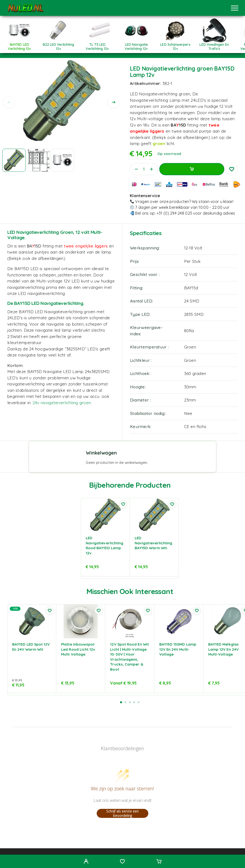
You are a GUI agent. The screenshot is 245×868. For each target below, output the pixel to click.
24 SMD (192, 301)
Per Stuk (193, 261)
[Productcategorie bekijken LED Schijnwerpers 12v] (175, 45)
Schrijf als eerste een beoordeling (122, 813)
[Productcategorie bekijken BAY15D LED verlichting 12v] (19, 45)
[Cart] (159, 862)
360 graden (195, 373)
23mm (190, 400)
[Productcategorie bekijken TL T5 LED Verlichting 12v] (97, 45)
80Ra (189, 331)
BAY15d (191, 288)
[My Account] (86, 862)
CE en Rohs (195, 426)
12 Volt (191, 274)
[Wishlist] (122, 862)
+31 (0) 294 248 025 (174, 213)
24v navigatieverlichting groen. (62, 403)
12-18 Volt (193, 248)
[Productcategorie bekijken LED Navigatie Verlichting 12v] (136, 45)
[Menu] (235, 8)
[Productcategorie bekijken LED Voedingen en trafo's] (214, 45)
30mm (190, 387)
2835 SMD (194, 314)
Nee (188, 413)
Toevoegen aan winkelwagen (192, 169)
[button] (121, 702)
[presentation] (9, 102)
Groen (190, 347)
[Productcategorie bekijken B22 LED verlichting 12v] (58, 45)
